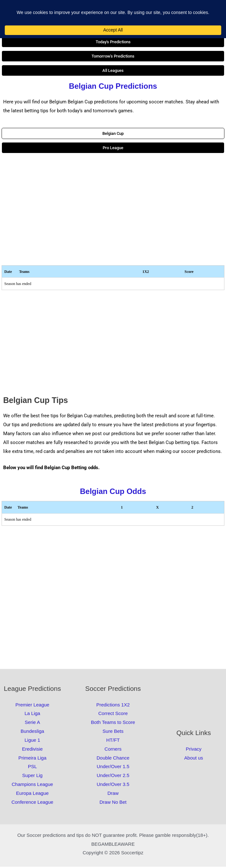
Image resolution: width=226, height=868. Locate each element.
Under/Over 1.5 (113, 768)
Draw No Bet (113, 803)
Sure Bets (113, 732)
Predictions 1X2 (113, 706)
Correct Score (113, 715)
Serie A (32, 723)
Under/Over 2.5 (113, 777)
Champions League (32, 785)
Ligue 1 (32, 741)
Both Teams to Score (113, 723)
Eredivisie (32, 750)
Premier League (32, 706)
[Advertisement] (113, 211)
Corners (113, 750)
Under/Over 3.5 (113, 785)
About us (194, 759)
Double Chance (113, 759)
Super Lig (32, 777)
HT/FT (113, 741)
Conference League (32, 803)
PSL (32, 768)
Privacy (194, 750)
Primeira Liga (32, 759)
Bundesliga (32, 732)
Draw (113, 794)
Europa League (33, 794)
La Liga (32, 715)
